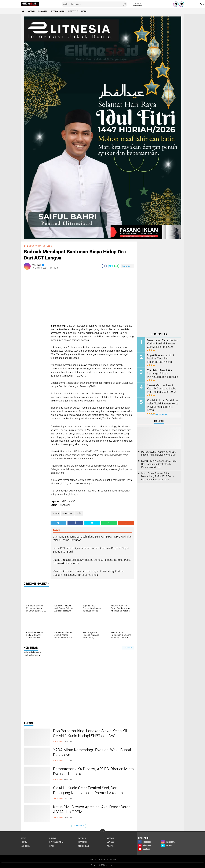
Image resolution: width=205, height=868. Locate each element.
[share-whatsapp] (117, 266)
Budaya (53, 838)
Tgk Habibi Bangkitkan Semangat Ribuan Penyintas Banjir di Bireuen (162, 373)
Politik (110, 846)
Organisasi (40, 246)
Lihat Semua (79, 826)
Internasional (58, 11)
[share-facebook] (104, 266)
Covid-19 (82, 838)
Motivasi (111, 842)
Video (84, 11)
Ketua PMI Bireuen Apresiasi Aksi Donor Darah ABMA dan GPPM (92, 809)
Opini (52, 846)
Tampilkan (128, 648)
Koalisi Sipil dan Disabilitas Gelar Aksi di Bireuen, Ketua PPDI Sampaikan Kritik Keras (162, 403)
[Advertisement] (159, 286)
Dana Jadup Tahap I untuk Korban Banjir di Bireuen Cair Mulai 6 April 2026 (162, 343)
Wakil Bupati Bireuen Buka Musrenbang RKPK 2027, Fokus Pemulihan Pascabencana (158, 476)
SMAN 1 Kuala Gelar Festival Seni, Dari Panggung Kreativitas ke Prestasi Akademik (89, 790)
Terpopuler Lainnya (159, 415)
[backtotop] (103, 832)
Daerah (31, 11)
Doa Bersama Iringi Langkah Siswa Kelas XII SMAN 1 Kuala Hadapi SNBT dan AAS (90, 733)
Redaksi (92, 860)
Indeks (113, 860)
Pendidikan (83, 846)
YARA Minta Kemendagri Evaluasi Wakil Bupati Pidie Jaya (92, 752)
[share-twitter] (110, 266)
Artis (23, 838)
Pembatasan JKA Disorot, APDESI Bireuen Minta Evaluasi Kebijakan (93, 771)
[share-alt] (58, 523)
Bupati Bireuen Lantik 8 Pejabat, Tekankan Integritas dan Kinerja (162, 358)
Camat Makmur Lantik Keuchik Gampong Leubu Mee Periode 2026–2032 (163, 388)
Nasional (43, 11)
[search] (94, 4)
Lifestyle (73, 11)
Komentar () (127, 266)
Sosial (49, 246)
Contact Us (103, 860)
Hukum (24, 842)
